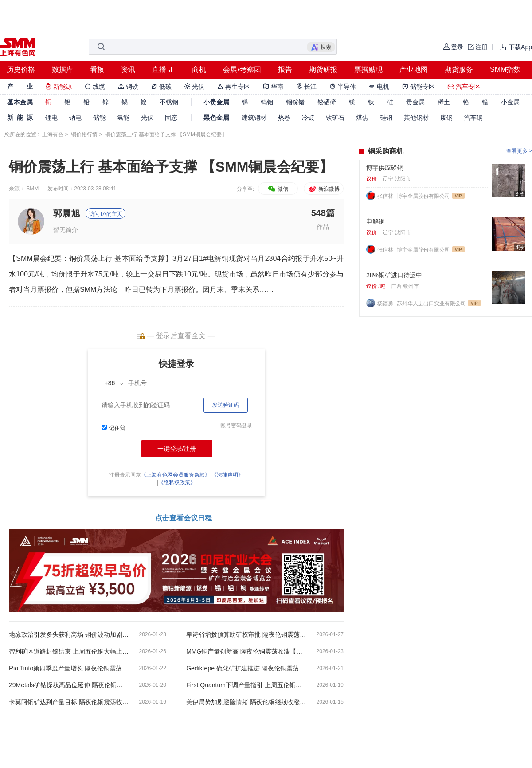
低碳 (161, 87)
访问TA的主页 (106, 214)
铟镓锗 (295, 102)
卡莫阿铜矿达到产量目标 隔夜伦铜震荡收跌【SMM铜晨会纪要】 (69, 702)
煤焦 (362, 118)
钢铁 (128, 87)
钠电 (75, 118)
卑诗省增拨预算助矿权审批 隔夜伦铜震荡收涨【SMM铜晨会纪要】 (246, 634)
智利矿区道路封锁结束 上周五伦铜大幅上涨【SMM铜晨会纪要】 (69, 651)
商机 (199, 69)
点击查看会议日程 (184, 518)
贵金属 (415, 102)
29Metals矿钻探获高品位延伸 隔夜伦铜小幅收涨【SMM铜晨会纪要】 (69, 685)
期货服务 (459, 69)
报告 (285, 69)
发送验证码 (226, 405)
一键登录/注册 (177, 449)
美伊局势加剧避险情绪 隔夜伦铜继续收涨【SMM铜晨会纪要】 (246, 702)
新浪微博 (323, 189)
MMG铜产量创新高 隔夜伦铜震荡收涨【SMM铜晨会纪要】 (246, 651)
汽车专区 (464, 87)
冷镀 (308, 118)
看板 (97, 69)
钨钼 (267, 102)
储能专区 (419, 87)
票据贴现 (368, 69)
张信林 (386, 196)
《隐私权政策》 (177, 483)
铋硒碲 (327, 102)
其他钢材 (416, 118)
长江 (306, 87)
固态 (171, 118)
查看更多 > (519, 151)
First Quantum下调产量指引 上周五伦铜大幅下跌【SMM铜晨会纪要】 (246, 685)
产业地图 (414, 69)
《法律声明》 (227, 475)
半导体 (343, 87)
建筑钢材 (254, 118)
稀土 (444, 102)
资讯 (128, 69)
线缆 (95, 87)
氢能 (123, 118)
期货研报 (323, 69)
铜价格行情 (84, 134)
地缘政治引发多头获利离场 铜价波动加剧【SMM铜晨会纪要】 (69, 634)
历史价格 (21, 69)
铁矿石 (335, 118)
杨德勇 (386, 303)
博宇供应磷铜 (385, 168)
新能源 (59, 87)
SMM (32, 189)
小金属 (510, 102)
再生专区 (234, 87)
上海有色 (53, 134)
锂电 (51, 118)
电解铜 (376, 221)
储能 (99, 118)
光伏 (195, 87)
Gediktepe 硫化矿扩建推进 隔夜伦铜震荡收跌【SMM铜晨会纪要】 (246, 668)
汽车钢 (473, 118)
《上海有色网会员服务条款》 (176, 475)
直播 (159, 69)
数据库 (63, 69)
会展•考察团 (242, 69)
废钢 (446, 118)
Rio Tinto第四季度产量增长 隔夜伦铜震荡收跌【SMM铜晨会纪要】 (69, 668)
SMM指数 (505, 69)
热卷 (284, 118)
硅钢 (386, 118)
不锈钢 (169, 102)
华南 (273, 87)
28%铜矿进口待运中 (394, 275)
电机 (379, 87)
